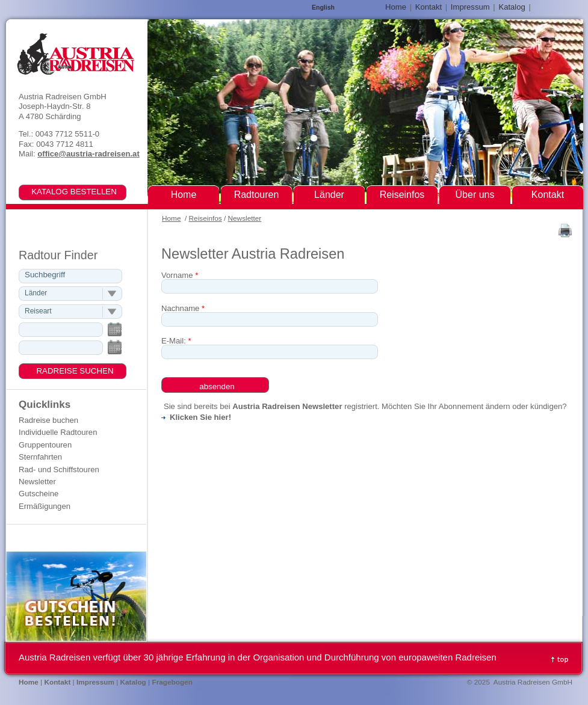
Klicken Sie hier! (200, 417)
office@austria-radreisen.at (88, 154)
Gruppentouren (45, 445)
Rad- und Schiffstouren (59, 469)
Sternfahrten (40, 457)
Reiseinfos (206, 218)
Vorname (180, 275)
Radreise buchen (48, 420)
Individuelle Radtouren (58, 432)
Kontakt (429, 7)
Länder (329, 195)
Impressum (470, 7)
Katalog (512, 7)
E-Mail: (176, 341)
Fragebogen (172, 682)
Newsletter (245, 218)
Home (171, 218)
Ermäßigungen (45, 506)
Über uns (475, 195)
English (323, 8)
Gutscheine (39, 494)
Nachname (183, 308)
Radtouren (257, 195)
